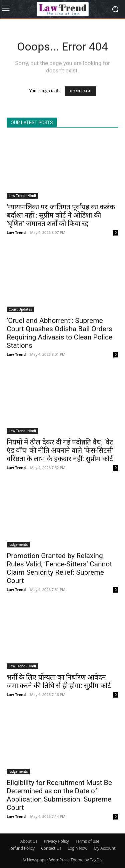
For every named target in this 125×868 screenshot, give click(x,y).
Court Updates (20, 309)
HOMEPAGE (80, 91)
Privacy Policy (56, 841)
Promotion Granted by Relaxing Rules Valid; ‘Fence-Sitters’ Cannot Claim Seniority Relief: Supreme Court (59, 568)
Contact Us (51, 848)
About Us (29, 841)
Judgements (18, 544)
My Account (104, 848)
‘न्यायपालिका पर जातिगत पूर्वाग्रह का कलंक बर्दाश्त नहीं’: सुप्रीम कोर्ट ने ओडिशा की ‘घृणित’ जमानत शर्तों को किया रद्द (61, 215)
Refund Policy (22, 848)
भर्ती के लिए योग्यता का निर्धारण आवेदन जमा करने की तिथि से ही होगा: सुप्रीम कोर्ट (59, 681)
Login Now (77, 848)
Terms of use (87, 841)
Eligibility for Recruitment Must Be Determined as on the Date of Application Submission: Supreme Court (59, 795)
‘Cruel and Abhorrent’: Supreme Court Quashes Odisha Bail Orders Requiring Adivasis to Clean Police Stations (59, 333)
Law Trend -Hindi (22, 196)
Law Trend (16, 232)
